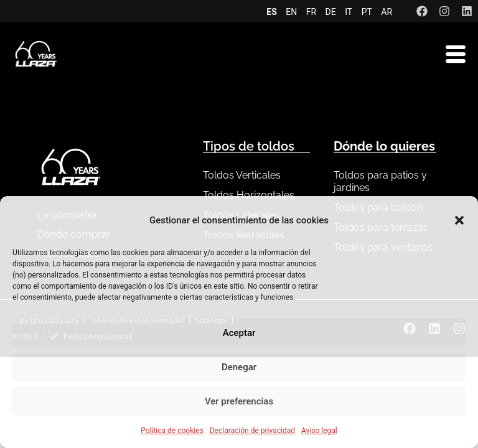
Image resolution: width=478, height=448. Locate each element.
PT (367, 12)
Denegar (239, 367)
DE (331, 12)
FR (311, 12)
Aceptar (239, 333)
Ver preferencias (239, 401)
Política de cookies (172, 431)
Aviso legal (319, 431)
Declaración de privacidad (252, 431)
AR (387, 12)
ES (272, 12)
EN (291, 12)
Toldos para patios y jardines (380, 181)
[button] (459, 220)
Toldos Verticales (242, 175)
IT (349, 12)
